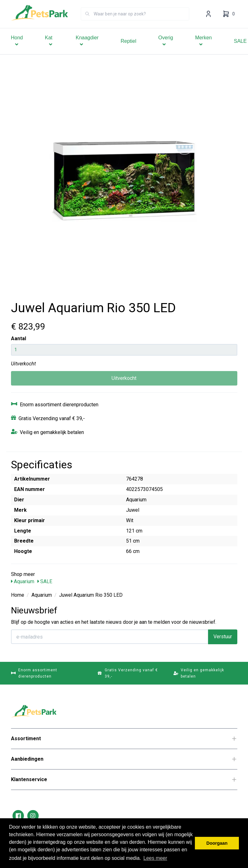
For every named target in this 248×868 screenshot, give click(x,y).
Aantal (19, 338)
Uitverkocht (124, 378)
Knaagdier (87, 50)
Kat (49, 50)
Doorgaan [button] (217, 843)
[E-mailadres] (110, 637)
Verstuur (223, 637)
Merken (204, 50)
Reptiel (129, 50)
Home (18, 595)
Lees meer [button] (155, 858)
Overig (166, 50)
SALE (45, 581)
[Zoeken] (87, 23)
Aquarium (23, 581)
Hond (17, 50)
